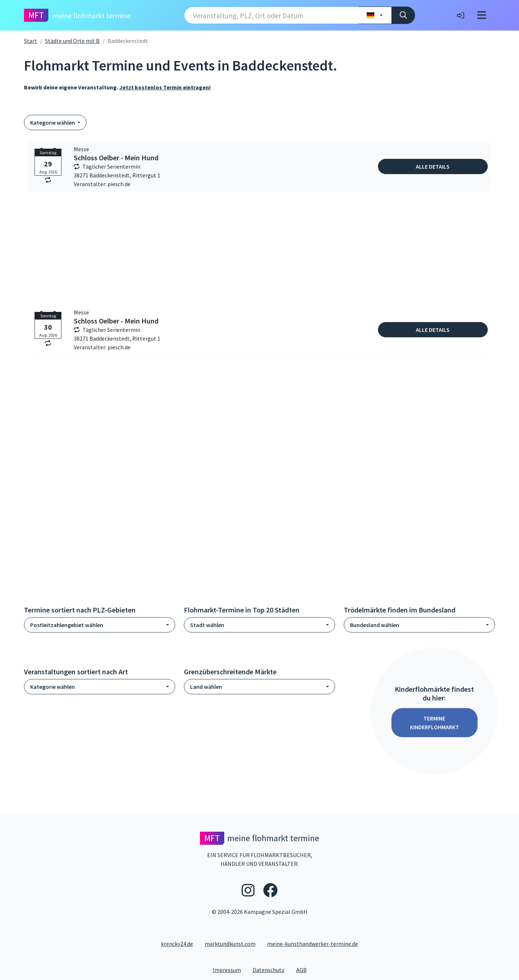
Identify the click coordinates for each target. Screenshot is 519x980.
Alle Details (433, 166)
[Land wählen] (375, 15)
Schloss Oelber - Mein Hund (116, 158)
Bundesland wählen (375, 625)
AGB (304, 969)
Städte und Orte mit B (72, 41)
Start (31, 41)
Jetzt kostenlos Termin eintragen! (165, 87)
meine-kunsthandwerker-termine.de (313, 944)
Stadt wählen (207, 625)
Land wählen (206, 687)
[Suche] (403, 15)
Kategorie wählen (53, 122)
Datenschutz (271, 969)
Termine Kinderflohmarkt (434, 723)
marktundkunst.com (230, 944)
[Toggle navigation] (482, 15)
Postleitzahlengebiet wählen (67, 625)
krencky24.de (177, 944)
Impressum (230, 969)
